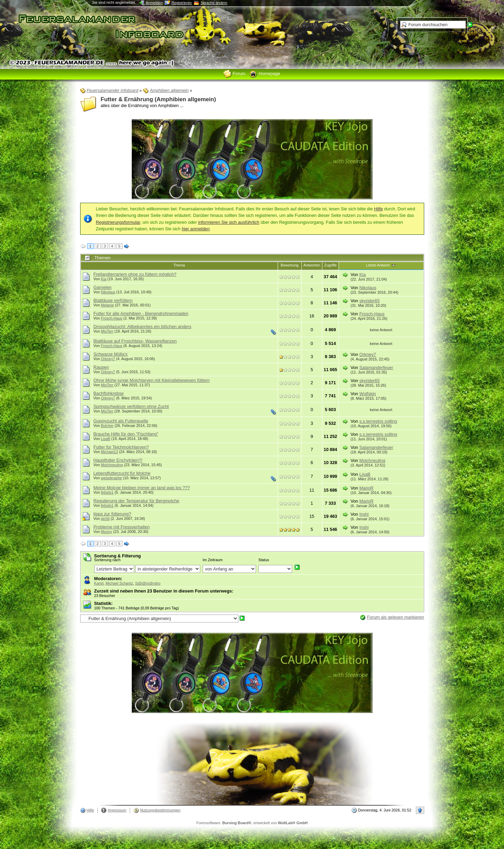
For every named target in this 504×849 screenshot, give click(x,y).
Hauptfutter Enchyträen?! (118, 460)
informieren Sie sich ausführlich (229, 222)
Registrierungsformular (118, 222)
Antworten (312, 265)
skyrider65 (370, 301)
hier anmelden (196, 229)
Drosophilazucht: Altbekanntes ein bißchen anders (143, 327)
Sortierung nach (108, 560)
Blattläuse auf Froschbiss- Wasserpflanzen (135, 341)
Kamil (99, 583)
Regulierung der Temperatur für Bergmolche (136, 501)
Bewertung (290, 265)
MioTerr (107, 331)
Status (264, 560)
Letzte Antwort (381, 265)
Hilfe (378, 209)
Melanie (107, 305)
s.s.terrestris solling (378, 421)
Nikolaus (108, 292)
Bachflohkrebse (109, 393)
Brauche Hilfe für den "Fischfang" (126, 434)
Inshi (364, 514)
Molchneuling (112, 465)
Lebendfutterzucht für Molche (122, 473)
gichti (105, 518)
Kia (104, 279)
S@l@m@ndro (148, 583)
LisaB (105, 439)
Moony (106, 532)
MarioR (367, 488)
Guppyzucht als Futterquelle (121, 421)
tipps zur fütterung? (112, 514)
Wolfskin (368, 394)
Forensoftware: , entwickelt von (252, 823)
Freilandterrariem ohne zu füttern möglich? (135, 274)
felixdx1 (107, 492)
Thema (179, 265)
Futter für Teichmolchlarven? (121, 447)
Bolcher (107, 426)
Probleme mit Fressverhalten (122, 527)
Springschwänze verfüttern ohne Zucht (131, 406)
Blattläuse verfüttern (113, 300)
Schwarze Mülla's (111, 354)
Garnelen (103, 287)
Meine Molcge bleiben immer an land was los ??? (142, 488)
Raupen (101, 367)
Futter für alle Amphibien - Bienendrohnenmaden (141, 313)
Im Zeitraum (213, 560)
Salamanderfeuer (376, 368)
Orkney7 (108, 359)
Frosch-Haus (111, 318)
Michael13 (109, 452)
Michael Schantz (119, 583)
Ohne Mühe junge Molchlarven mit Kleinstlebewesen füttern (152, 380)
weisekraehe (111, 478)
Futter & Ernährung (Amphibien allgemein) (158, 99)
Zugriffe (330, 265)
